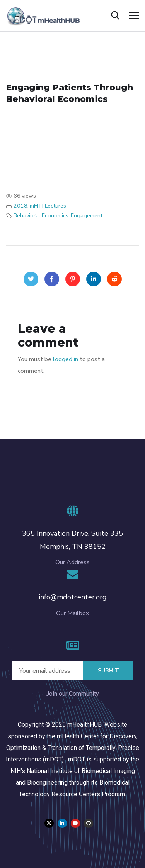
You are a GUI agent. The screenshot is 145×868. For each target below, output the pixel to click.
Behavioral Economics (41, 215)
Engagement (87, 215)
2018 (20, 206)
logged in (66, 359)
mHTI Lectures (48, 206)
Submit (108, 671)
